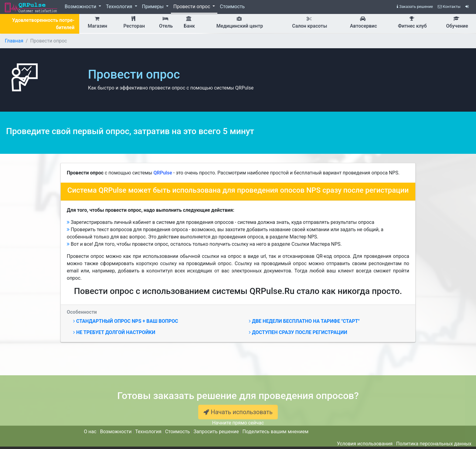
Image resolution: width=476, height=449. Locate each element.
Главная (14, 41)
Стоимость (232, 7)
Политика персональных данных (434, 444)
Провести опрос (192, 7)
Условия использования (365, 444)
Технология (120, 7)
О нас (90, 432)
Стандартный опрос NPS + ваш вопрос (126, 321)
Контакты (449, 7)
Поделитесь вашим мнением (275, 432)
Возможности (81, 7)
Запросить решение (216, 432)
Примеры (153, 7)
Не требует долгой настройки (114, 332)
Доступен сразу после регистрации (298, 332)
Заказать (415, 7)
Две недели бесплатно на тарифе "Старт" (304, 321)
